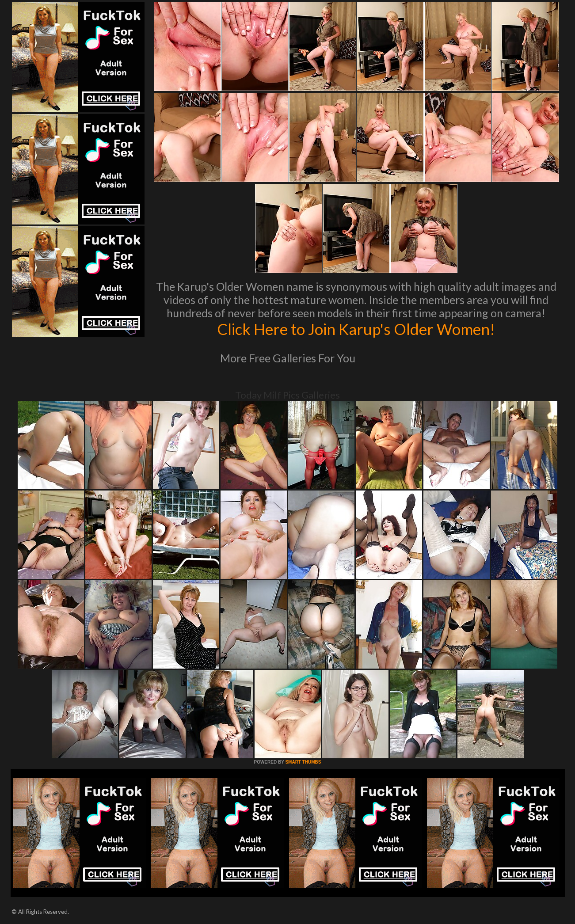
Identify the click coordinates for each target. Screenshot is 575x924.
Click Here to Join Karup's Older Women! (356, 329)
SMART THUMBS (303, 762)
